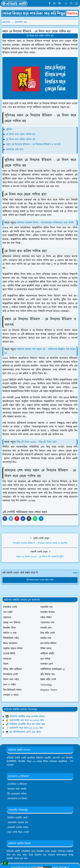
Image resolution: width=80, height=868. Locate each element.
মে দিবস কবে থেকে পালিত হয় (21, 134)
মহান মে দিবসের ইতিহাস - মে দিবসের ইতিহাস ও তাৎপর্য (33, 144)
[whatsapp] (55, 3)
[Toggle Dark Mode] (66, 3)
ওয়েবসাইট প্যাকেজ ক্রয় (18, 823)
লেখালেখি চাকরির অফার (18, 827)
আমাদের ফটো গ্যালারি (17, 789)
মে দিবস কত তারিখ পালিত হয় (40, 36)
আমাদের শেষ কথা (15, 150)
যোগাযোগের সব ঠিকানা (17, 799)
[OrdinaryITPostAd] (40, 13)
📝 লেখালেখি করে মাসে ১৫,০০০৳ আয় (24, 728)
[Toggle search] (71, 3)
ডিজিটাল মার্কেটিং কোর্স (17, 818)
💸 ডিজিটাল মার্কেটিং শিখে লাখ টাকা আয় (25, 724)
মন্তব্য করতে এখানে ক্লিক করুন (40, 580)
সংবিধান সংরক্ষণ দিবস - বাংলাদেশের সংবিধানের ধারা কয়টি (45, 223)
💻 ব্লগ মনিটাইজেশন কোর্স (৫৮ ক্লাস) (23, 732)
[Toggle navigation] (76, 3)
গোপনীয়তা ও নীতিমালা (17, 784)
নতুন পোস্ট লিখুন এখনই (18, 832)
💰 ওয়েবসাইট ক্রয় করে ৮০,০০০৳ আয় (25, 720)
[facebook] (50, 3)
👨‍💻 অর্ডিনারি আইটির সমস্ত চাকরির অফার (25, 717)
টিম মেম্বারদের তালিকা (17, 794)
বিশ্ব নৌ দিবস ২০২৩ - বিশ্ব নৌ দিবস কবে (37, 442)
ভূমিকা (9, 129)
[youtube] (60, 3)
